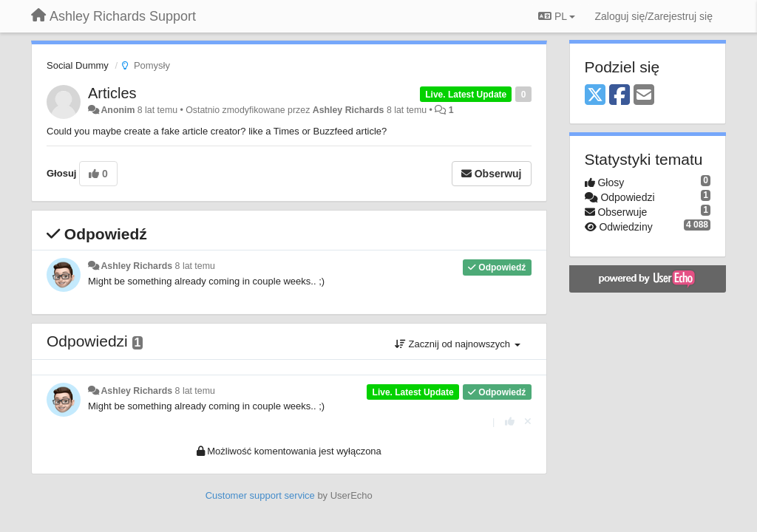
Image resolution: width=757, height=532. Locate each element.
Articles (112, 93)
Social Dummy (78, 65)
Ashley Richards (349, 110)
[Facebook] (619, 96)
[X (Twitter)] (595, 96)
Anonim (118, 110)
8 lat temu (195, 266)
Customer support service (260, 495)
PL (557, 16)
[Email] (644, 96)
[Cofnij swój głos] (528, 422)
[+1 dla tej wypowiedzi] (510, 422)
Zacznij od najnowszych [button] (458, 344)
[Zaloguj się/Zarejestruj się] (654, 16)
